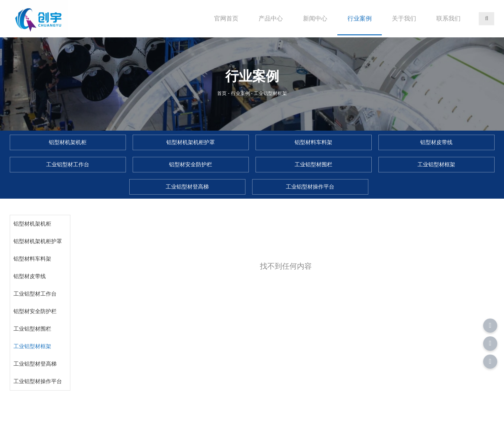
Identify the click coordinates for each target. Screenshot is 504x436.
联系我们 (448, 19)
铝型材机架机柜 (32, 224)
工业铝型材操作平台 (38, 381)
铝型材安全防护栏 (35, 311)
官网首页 (226, 19)
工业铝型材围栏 (32, 329)
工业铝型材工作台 (35, 294)
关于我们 (404, 19)
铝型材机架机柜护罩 (38, 241)
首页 (223, 93)
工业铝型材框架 (32, 346)
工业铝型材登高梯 (35, 364)
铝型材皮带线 (30, 276)
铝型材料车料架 (32, 259)
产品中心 (271, 19)
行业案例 (360, 19)
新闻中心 (315, 19)
